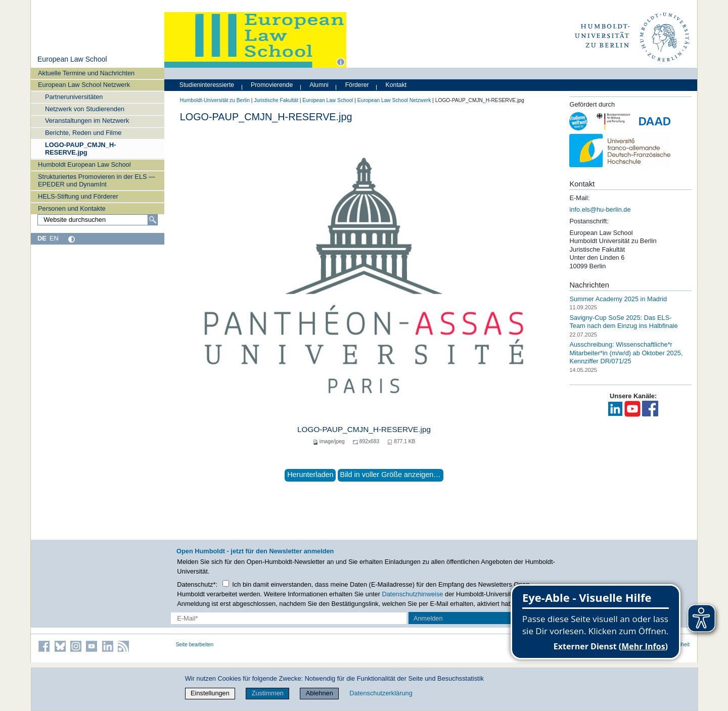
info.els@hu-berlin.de (600, 209)
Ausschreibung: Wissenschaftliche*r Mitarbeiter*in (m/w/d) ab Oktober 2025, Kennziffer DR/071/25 (626, 353)
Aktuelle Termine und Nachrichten (86, 73)
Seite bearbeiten (195, 645)
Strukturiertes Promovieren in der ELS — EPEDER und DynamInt (97, 180)
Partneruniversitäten (74, 97)
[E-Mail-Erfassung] (289, 618)
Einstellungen (210, 693)
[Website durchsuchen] (98, 220)
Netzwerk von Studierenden (85, 109)
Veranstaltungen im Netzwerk (87, 121)
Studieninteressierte (207, 85)
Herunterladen (310, 475)
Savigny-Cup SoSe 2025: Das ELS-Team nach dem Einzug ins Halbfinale (623, 321)
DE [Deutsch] (42, 238)
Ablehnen (320, 693)
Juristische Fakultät (276, 100)
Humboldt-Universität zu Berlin (215, 100)
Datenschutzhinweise (413, 594)
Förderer (357, 85)
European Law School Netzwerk (84, 85)
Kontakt (396, 85)
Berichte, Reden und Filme (83, 133)
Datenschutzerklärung (381, 693)
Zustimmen (268, 693)
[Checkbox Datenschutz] (226, 583)
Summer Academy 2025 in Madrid (618, 299)
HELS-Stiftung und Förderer (78, 196)
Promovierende (272, 85)
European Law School (72, 59)
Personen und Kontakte (72, 208)
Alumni (319, 85)
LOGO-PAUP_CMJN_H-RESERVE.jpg (81, 149)
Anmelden (428, 618)
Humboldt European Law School (84, 164)
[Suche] (153, 220)
